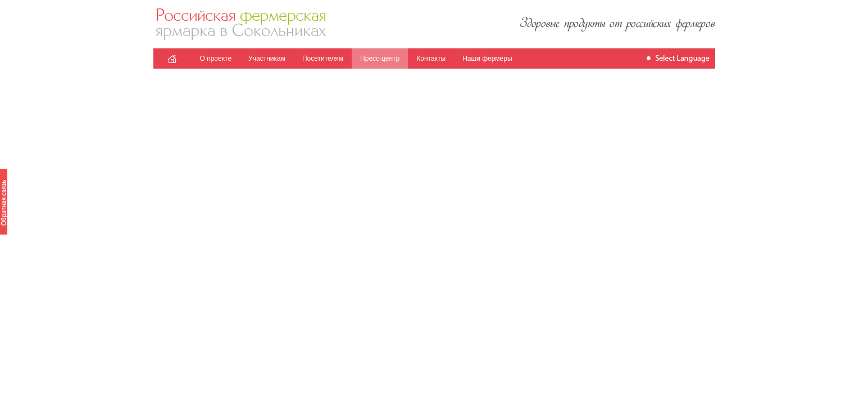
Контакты (431, 58)
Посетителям (323, 58)
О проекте (216, 58)
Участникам (267, 58)
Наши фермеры (487, 58)
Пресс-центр (380, 58)
